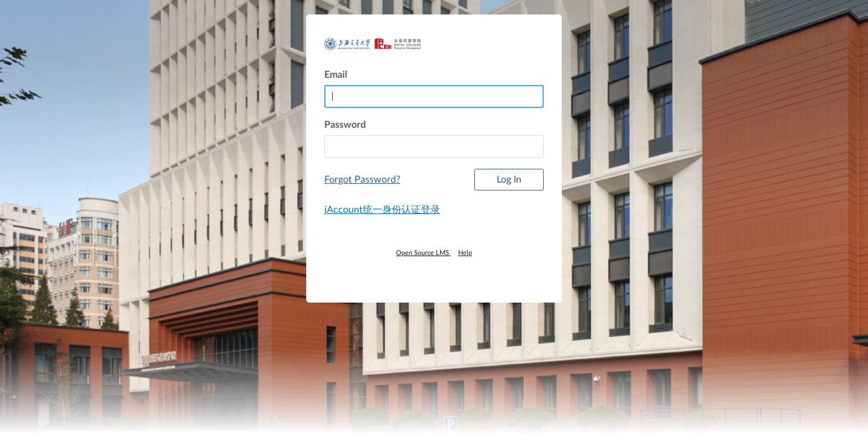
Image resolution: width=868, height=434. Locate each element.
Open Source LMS (423, 253)
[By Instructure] (434, 274)
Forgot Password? (362, 180)
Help (465, 253)
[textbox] (434, 146)
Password (345, 125)
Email (336, 75)
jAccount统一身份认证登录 (382, 210)
